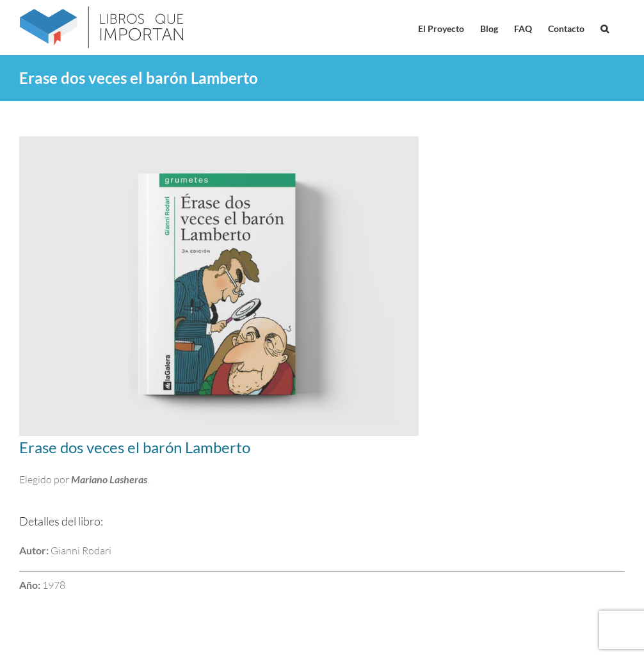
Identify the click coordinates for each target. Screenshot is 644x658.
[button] (605, 28)
